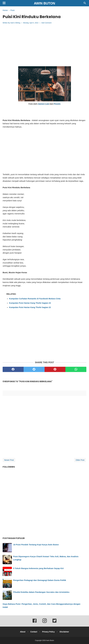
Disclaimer (64, 632)
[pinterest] (55, 369)
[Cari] (85, 4)
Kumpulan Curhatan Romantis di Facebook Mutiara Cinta (35, 299)
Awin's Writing (15, 23)
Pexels (57, 104)
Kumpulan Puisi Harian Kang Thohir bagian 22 (30, 307)
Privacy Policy (48, 632)
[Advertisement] (45, 45)
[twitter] (34, 369)
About (23, 632)
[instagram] (45, 622)
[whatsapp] (76, 369)
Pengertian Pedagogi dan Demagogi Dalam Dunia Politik (40, 580)
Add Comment (46, 23)
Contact (34, 632)
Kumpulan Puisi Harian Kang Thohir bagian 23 (30, 303)
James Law (43, 104)
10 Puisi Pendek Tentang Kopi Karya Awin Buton (36, 545)
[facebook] (13, 369)
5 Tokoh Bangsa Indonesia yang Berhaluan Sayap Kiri (38, 568)
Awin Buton (44, 3)
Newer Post (9, 460)
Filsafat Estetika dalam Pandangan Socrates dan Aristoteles (41, 592)
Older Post (80, 460)
